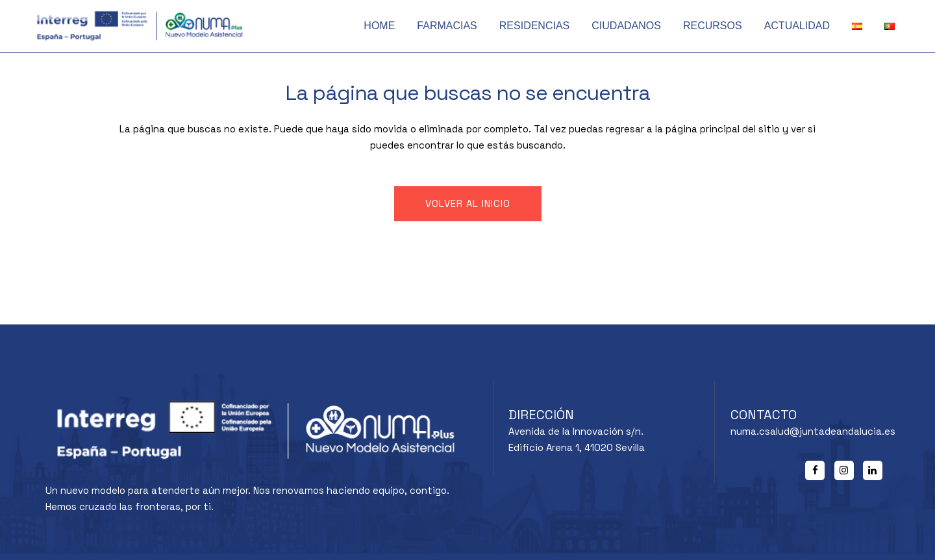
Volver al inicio (468, 203)
